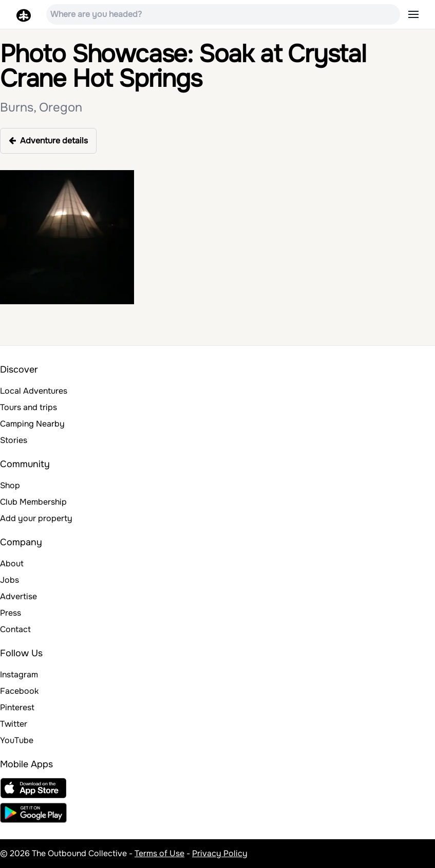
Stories (14, 440)
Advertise (18, 596)
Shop (10, 485)
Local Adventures (34, 391)
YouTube (17, 740)
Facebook (19, 691)
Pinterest (17, 707)
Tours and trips (29, 407)
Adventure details (48, 141)
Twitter (14, 724)
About (12, 564)
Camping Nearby (32, 424)
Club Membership (33, 502)
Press (11, 613)
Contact (15, 629)
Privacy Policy (220, 853)
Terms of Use (159, 853)
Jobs (10, 580)
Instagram (19, 675)
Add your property (36, 518)
